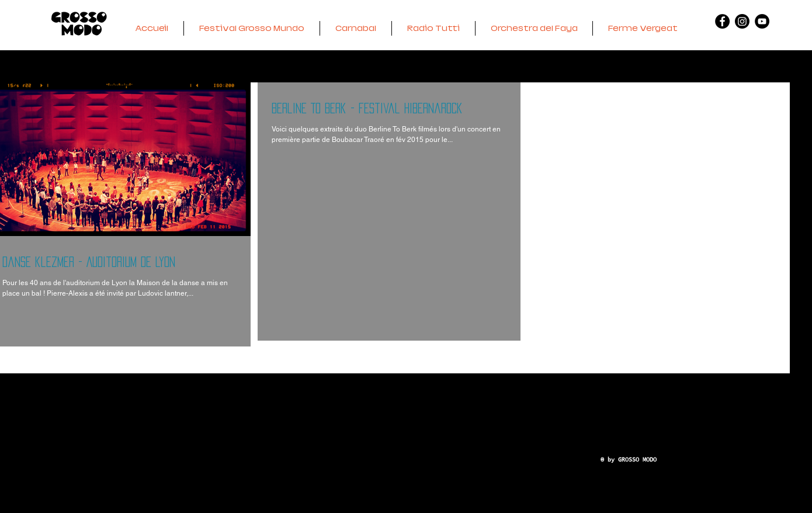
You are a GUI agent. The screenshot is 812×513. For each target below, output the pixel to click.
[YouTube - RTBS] (762, 21)
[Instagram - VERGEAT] (742, 21)
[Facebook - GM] (722, 21)
